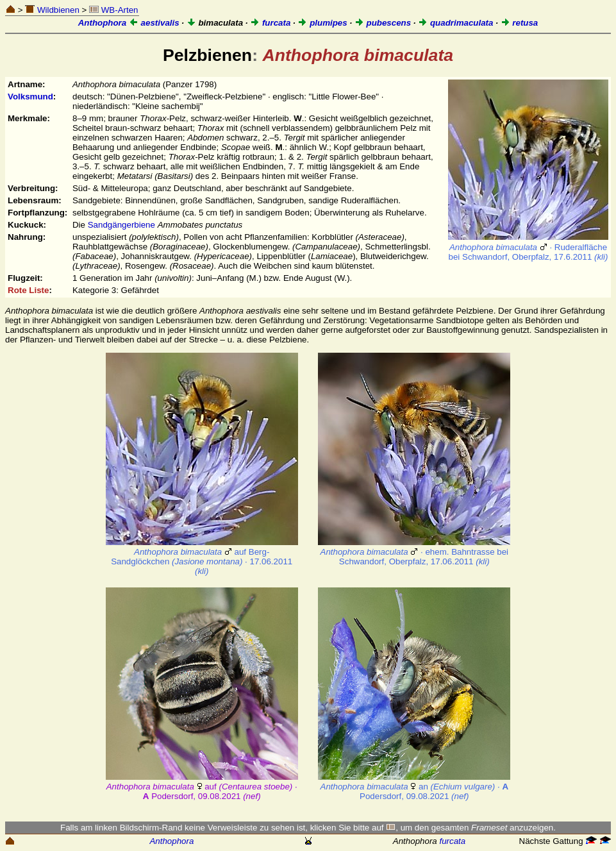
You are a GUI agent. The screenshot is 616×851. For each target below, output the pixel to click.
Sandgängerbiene (121, 225)
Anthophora (103, 23)
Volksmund (30, 97)
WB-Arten (113, 10)
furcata (270, 23)
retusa (520, 23)
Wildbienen (52, 10)
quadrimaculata (455, 23)
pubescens (383, 23)
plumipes (322, 23)
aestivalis (154, 23)
